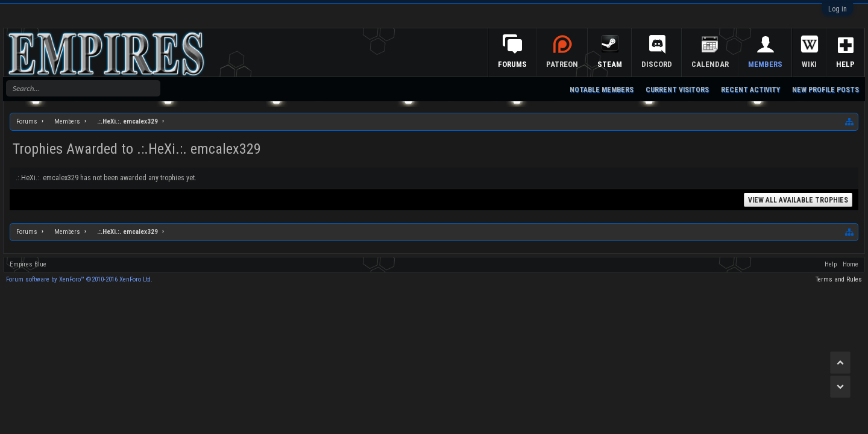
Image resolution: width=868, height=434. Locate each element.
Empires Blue (28, 264)
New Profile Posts (826, 90)
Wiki (809, 64)
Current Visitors (677, 90)
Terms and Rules (839, 279)
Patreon (562, 64)
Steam (610, 64)
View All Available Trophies (798, 200)
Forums (512, 64)
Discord (657, 64)
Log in (838, 9)
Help (845, 64)
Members (765, 64)
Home (851, 264)
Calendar (710, 64)
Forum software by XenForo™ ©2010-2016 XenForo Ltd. (79, 279)
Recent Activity (750, 90)
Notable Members (602, 90)
